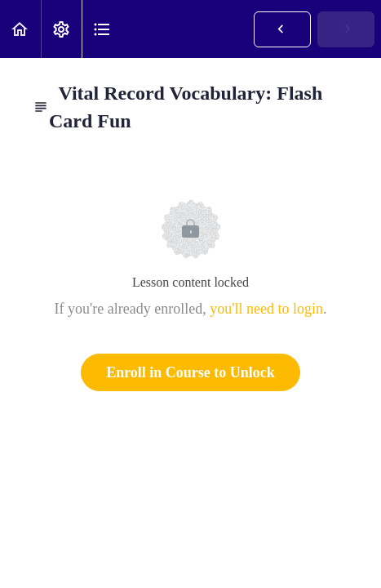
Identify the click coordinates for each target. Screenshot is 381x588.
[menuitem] (61, 29)
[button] (20, 29)
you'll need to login (266, 309)
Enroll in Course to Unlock (190, 372)
